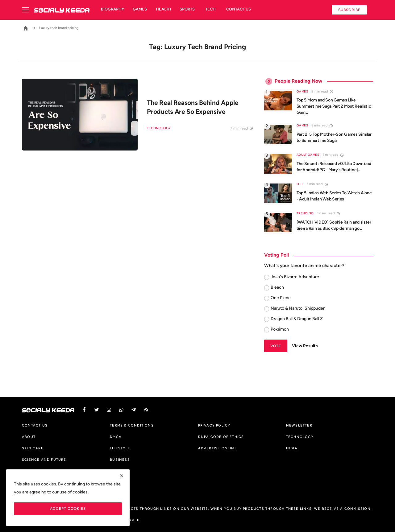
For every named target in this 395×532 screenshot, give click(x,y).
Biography (112, 9)
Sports (187, 9)
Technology (159, 128)
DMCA (116, 437)
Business (120, 460)
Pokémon (280, 329)
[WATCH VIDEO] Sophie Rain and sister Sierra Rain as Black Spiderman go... (334, 225)
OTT (300, 184)
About (29, 437)
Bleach (277, 287)
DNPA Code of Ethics (221, 437)
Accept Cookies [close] (68, 508)
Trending (305, 213)
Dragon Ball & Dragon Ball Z (297, 319)
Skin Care (33, 448)
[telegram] (134, 410)
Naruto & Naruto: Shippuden (298, 308)
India (292, 448)
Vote (276, 346)
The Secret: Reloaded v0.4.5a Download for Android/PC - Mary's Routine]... (334, 167)
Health (164, 9)
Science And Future (44, 460)
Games (140, 9)
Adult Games (308, 155)
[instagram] (109, 410)
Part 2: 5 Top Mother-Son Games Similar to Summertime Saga (334, 137)
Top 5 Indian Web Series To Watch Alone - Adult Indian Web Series (334, 196)
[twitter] (97, 410)
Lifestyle (120, 448)
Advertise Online (218, 448)
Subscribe (349, 10)
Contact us (239, 9)
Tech (210, 9)
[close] (122, 476)
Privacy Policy (214, 425)
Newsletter (299, 425)
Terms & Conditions (132, 425)
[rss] (146, 410)
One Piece (281, 298)
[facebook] (84, 410)
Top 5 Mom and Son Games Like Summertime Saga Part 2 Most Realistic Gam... (334, 106)
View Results (305, 346)
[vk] (121, 410)
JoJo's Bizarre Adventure (295, 277)
